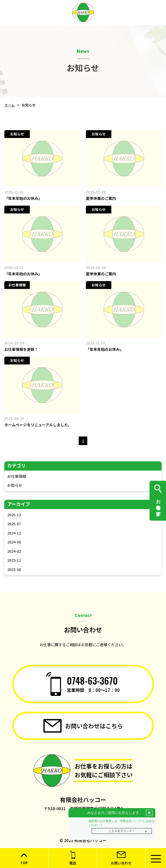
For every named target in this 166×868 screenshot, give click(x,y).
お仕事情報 (17, 476)
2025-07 (14, 524)
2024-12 (14, 533)
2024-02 (14, 551)
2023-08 (14, 569)
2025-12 (14, 515)
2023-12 (14, 560)
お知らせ (15, 485)
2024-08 (14, 542)
